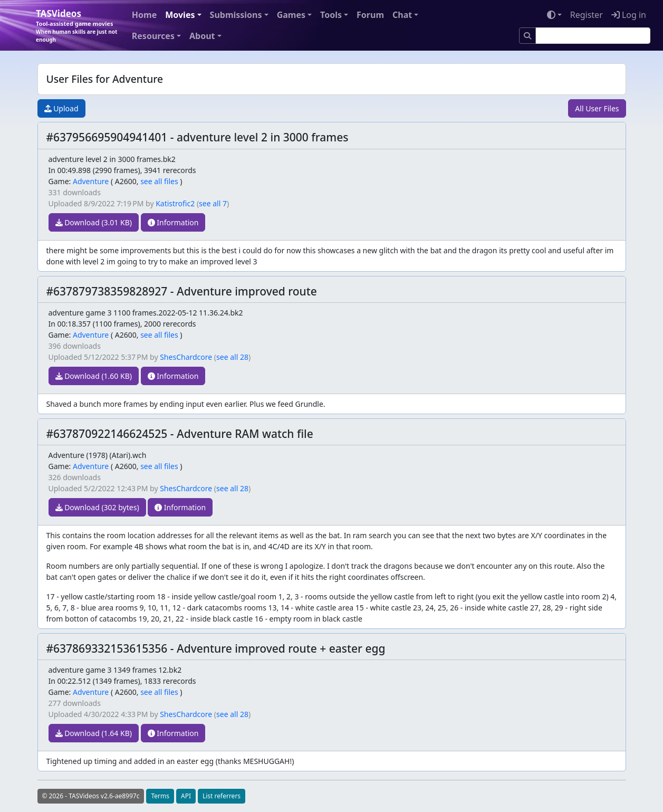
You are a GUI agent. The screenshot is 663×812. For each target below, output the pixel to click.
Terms (160, 796)
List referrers (222, 796)
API (186, 796)
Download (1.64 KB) (94, 733)
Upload (61, 108)
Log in (629, 15)
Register (587, 15)
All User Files (597, 108)
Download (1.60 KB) (94, 376)
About (202, 36)
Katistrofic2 (175, 203)
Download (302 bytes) (97, 507)
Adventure (91, 181)
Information (173, 222)
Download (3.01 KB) (94, 222)
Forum (370, 15)
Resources (153, 36)
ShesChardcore (186, 357)
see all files (159, 181)
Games (291, 15)
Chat (402, 15)
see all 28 (232, 357)
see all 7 (213, 203)
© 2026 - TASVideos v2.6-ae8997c (91, 796)
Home (144, 15)
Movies (180, 15)
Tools (331, 15)
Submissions (236, 15)
